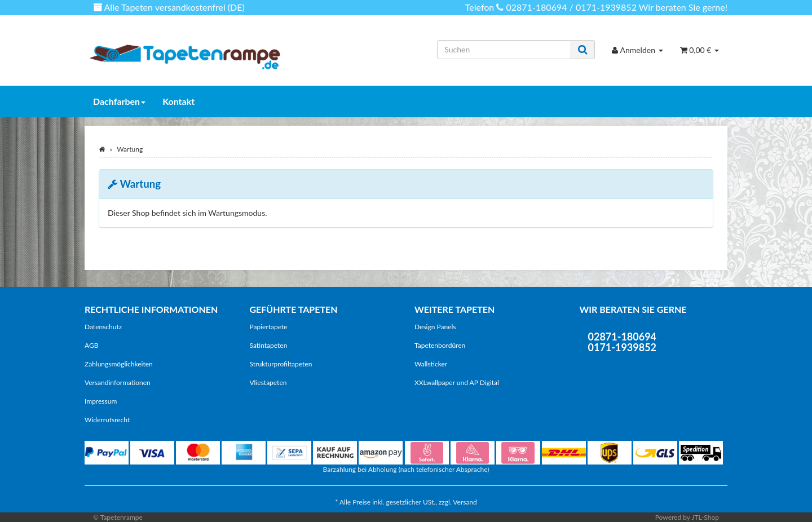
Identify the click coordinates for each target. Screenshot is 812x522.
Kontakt (178, 101)
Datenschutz (103, 327)
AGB (91, 345)
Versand (465, 502)
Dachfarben (119, 101)
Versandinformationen (118, 382)
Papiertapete (269, 327)
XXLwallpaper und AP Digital (457, 382)
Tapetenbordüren (440, 345)
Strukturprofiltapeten (281, 364)
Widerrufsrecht (107, 420)
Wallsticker (431, 364)
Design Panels (435, 327)
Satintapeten (269, 345)
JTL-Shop (705, 517)
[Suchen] (504, 50)
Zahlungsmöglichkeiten (119, 364)
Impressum (101, 401)
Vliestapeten (268, 382)
